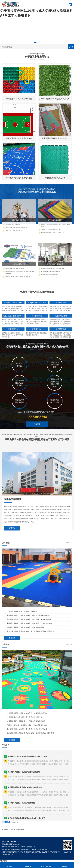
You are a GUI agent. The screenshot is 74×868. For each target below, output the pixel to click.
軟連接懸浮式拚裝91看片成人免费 (19, 99)
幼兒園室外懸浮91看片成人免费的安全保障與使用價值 (27, 797)
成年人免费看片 (46, 865)
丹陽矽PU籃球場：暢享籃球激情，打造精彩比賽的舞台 (27, 809)
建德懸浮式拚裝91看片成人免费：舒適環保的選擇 (25, 711)
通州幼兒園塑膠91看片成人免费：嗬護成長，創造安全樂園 (29, 703)
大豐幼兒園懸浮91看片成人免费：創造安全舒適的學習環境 (29, 699)
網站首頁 (65, 865)
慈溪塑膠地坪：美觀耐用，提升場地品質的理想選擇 (26, 805)
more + (69, 627)
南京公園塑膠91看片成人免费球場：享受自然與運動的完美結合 (30, 715)
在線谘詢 (37, 439)
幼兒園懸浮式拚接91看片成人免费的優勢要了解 (25, 801)
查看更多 (12, 598)
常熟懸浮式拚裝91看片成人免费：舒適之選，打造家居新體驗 (30, 707)
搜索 (71, 47)
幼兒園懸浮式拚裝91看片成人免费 (55, 138)
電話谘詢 (9, 865)
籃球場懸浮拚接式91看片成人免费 (19, 178)
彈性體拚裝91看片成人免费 (55, 178)
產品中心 (28, 865)
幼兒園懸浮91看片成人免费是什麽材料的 (22, 695)
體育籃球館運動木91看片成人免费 (19, 138)
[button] (35, 42)
